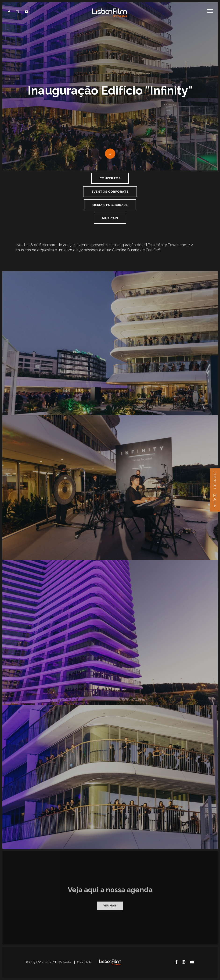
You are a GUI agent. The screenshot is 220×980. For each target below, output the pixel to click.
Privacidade (84, 962)
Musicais (110, 218)
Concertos (110, 178)
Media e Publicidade (110, 205)
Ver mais (110, 906)
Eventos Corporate (110, 192)
